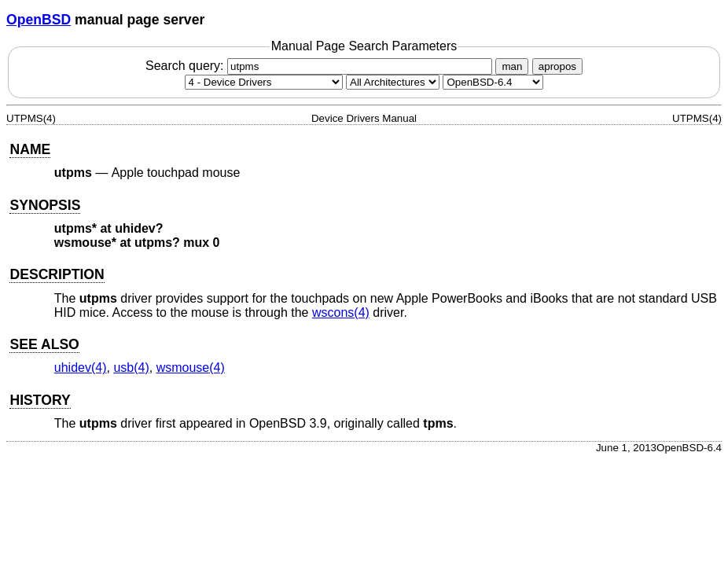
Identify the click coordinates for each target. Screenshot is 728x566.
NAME (30, 149)
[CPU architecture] (393, 82)
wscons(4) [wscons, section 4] (341, 312)
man (512, 66)
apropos (557, 66)
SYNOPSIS (45, 205)
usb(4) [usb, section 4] (131, 368)
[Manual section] (264, 82)
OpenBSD (39, 20)
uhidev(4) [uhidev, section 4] (81, 368)
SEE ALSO (44, 344)
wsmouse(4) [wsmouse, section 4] (191, 368)
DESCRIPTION (57, 274)
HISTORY (40, 400)
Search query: (321, 66)
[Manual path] (493, 82)
